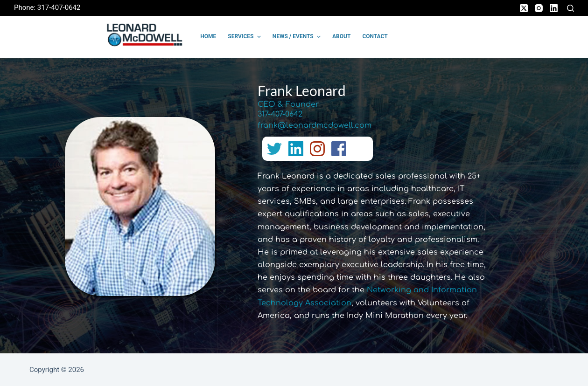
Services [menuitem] (245, 37)
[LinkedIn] (554, 8)
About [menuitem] (341, 36)
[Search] (570, 8)
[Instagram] (539, 8)
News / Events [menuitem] (298, 37)
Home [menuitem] (208, 36)
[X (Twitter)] (524, 8)
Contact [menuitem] (375, 36)
